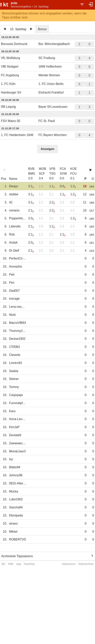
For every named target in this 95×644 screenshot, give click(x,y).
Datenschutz (86, 564)
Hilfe (11, 564)
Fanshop (29, 564)
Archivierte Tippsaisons (17, 556)
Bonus (42, 29)
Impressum (69, 564)
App (19, 564)
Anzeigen (47, 149)
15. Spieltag (18, 29)
